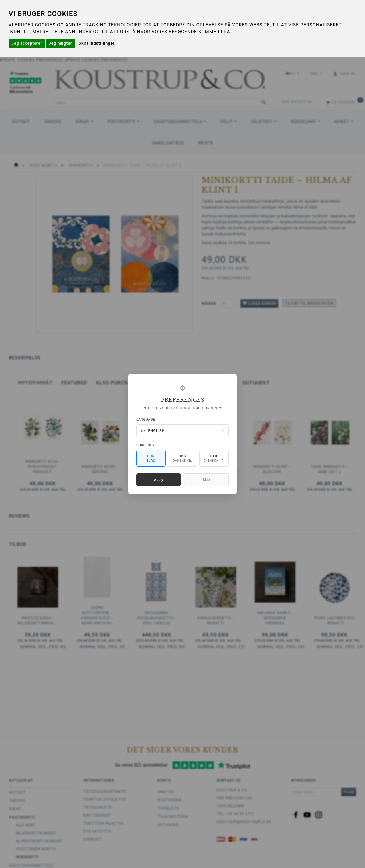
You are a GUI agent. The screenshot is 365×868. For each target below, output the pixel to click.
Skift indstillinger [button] (97, 43)
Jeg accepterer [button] (27, 43)
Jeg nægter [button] (60, 43)
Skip (206, 480)
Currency (146, 445)
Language (146, 420)
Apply (159, 480)
